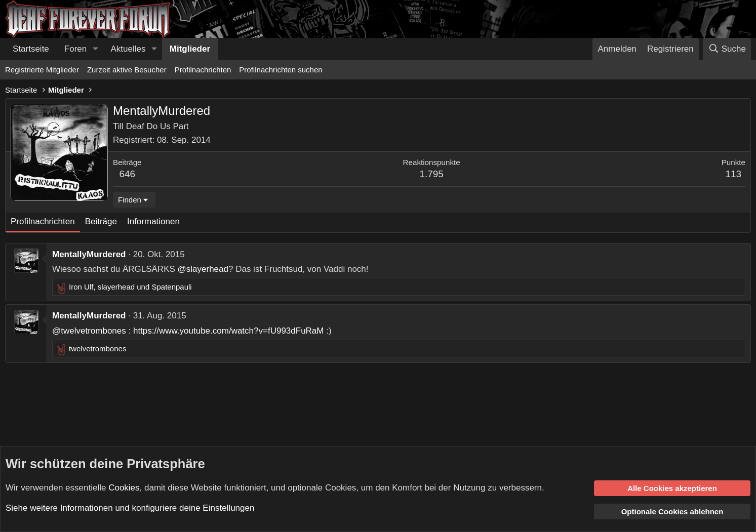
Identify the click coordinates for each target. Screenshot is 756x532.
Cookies (124, 487)
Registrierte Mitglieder (42, 70)
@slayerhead (203, 269)
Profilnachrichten (203, 70)
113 (733, 174)
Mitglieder (190, 49)
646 (127, 174)
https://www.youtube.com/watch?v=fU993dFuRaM (229, 331)
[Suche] (727, 49)
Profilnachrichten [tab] (43, 221)
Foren (75, 49)
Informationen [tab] (153, 221)
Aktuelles (128, 49)
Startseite (31, 49)
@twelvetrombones (89, 331)
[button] (95, 49)
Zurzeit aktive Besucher (127, 70)
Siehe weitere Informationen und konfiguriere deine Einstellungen (130, 508)
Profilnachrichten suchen (281, 70)
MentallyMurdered (89, 254)
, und (130, 287)
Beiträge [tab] (101, 221)
